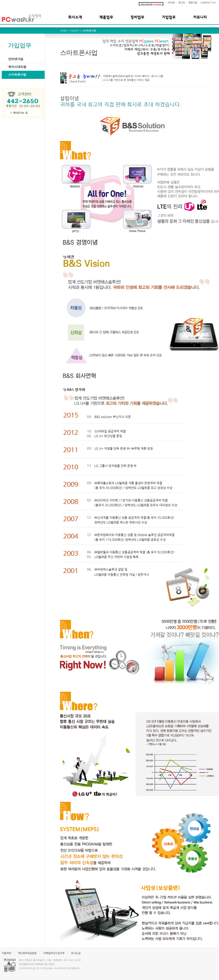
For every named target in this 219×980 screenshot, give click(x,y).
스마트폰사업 (17, 75)
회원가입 (193, 3)
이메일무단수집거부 (54, 953)
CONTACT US (208, 3)
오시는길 (76, 953)
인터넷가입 (16, 59)
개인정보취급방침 (27, 953)
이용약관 (6, 953)
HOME (171, 3)
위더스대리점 (17, 67)
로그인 (182, 3)
